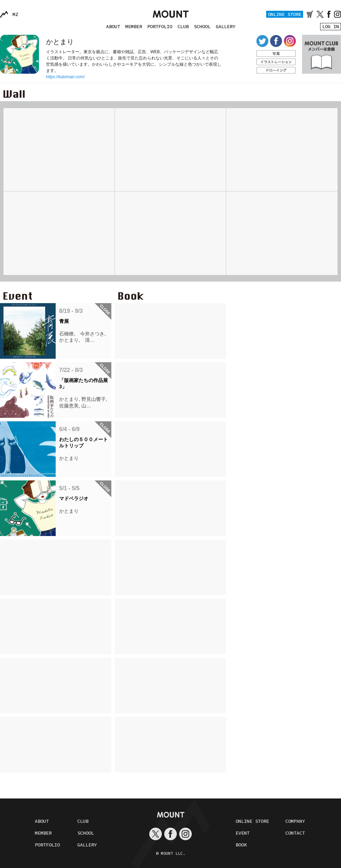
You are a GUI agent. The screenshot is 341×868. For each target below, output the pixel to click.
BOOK (241, 845)
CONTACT (295, 833)
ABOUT (113, 26)
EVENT (243, 833)
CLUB (183, 26)
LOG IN (331, 26)
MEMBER (134, 26)
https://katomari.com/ (65, 77)
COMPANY (295, 821)
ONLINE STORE (285, 14)
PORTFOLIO (160, 26)
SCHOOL (202, 26)
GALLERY (225, 26)
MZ (15, 14)
